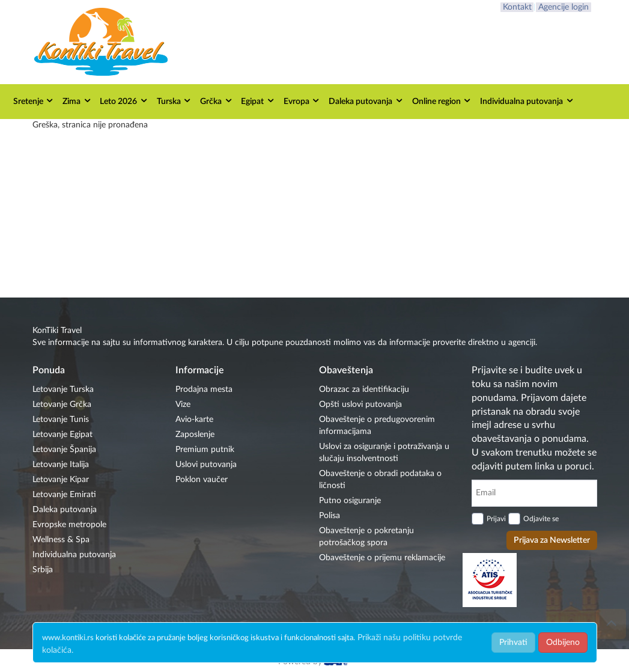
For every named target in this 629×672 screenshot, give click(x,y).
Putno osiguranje (350, 501)
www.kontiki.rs (68, 638)
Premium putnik (205, 450)
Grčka (217, 101)
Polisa (330, 516)
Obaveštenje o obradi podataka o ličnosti (380, 480)
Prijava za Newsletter (552, 540)
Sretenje (34, 101)
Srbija (43, 570)
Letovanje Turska (63, 389)
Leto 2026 (124, 101)
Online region (442, 101)
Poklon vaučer (202, 480)
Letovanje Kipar (61, 480)
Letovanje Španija (64, 450)
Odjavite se (541, 519)
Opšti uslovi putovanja (360, 405)
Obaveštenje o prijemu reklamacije (382, 558)
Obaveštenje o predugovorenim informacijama (377, 426)
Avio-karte (194, 420)
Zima (77, 101)
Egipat (258, 101)
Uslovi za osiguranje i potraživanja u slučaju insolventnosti (384, 453)
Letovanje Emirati (64, 495)
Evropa (302, 101)
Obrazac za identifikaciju (364, 389)
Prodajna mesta (204, 389)
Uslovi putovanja (206, 465)
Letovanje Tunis (61, 420)
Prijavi (496, 519)
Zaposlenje (195, 435)
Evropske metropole (69, 525)
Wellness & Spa (61, 540)
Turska (175, 101)
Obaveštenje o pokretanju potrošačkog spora (366, 537)
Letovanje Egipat (62, 435)
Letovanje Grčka (62, 405)
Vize (183, 405)
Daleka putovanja (366, 101)
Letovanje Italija (61, 465)
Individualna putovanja (527, 101)
